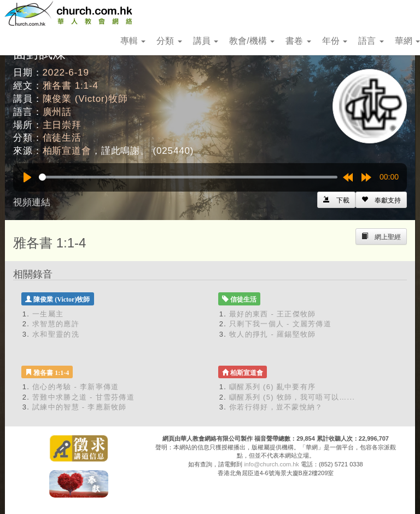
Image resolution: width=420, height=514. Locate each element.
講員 (206, 41)
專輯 (133, 41)
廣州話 (57, 112)
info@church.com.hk (271, 464)
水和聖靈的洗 (56, 334)
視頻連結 (32, 202)
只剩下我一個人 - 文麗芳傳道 (280, 324)
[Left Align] (381, 200)
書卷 (298, 41)
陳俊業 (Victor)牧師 (85, 99)
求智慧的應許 (56, 324)
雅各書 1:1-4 (71, 86)
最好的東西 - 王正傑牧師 (272, 314)
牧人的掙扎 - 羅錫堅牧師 (272, 334)
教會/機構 (252, 41)
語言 (371, 41)
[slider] (188, 177)
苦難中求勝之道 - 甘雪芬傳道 (83, 397)
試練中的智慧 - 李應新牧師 (80, 407)
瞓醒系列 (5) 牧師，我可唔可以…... (292, 397)
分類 (169, 41)
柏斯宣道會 (67, 151)
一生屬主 (48, 314)
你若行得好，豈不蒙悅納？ (276, 407)
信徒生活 (62, 138)
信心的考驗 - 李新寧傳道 (75, 387)
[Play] (27, 177)
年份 (335, 41)
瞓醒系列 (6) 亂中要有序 (272, 387)
